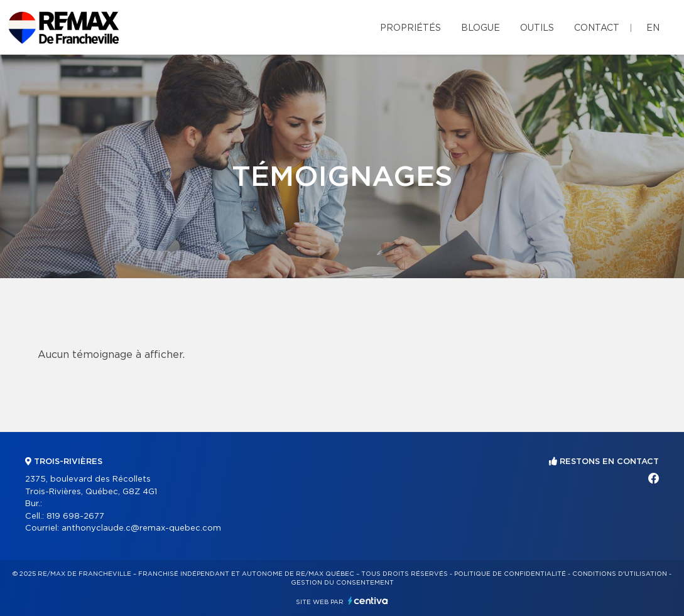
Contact (597, 28)
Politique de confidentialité (510, 574)
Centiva (368, 601)
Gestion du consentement (342, 583)
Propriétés (410, 28)
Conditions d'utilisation (620, 574)
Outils (537, 28)
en (653, 28)
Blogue (480, 28)
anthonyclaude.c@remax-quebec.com (141, 528)
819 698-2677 (75, 516)
